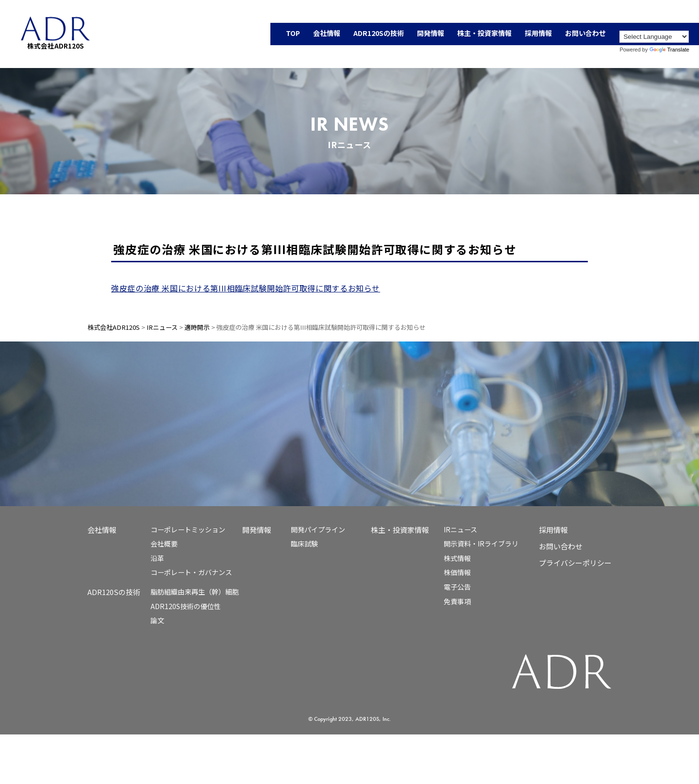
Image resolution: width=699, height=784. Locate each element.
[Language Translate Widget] (654, 37)
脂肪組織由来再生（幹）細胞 (195, 592)
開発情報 (257, 530)
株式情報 (457, 558)
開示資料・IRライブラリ (481, 544)
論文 (157, 620)
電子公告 (457, 587)
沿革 (157, 558)
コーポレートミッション (188, 529)
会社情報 (102, 530)
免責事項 (457, 601)
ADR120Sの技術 (114, 592)
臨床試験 (304, 544)
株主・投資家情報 (400, 530)
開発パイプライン (318, 529)
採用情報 (553, 530)
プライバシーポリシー (575, 563)
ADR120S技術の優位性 (186, 606)
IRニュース (460, 529)
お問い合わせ (561, 546)
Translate (669, 50)
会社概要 (164, 544)
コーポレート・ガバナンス (191, 572)
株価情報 (457, 572)
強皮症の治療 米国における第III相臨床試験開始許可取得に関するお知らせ (246, 288)
